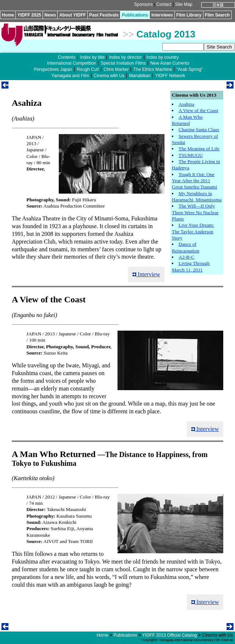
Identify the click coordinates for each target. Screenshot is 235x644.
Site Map (184, 4)
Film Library (189, 15)
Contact (164, 4)
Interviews (162, 15)
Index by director (125, 57)
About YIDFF (72, 15)
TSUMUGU (191, 155)
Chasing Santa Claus (199, 129)
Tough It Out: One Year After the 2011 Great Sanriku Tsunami (194, 181)
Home (8, 15)
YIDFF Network (170, 76)
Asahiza (186, 104)
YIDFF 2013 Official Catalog (169, 635)
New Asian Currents (170, 63)
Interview (146, 274)
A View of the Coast (198, 110)
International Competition (72, 63)
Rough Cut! (88, 69)
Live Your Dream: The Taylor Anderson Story (193, 231)
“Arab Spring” (190, 69)
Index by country (163, 57)
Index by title (92, 57)
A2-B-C (186, 257)
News (50, 15)
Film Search (217, 15)
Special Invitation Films (123, 63)
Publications (135, 15)
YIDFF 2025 (29, 15)
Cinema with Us (109, 76)
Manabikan (140, 76)
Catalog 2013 (166, 34)
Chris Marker (116, 69)
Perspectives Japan (53, 69)
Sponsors (143, 4)
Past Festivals (104, 15)
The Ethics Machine (153, 69)
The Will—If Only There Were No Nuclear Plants (195, 212)
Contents (66, 57)
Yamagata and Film (70, 76)
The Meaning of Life (199, 149)
